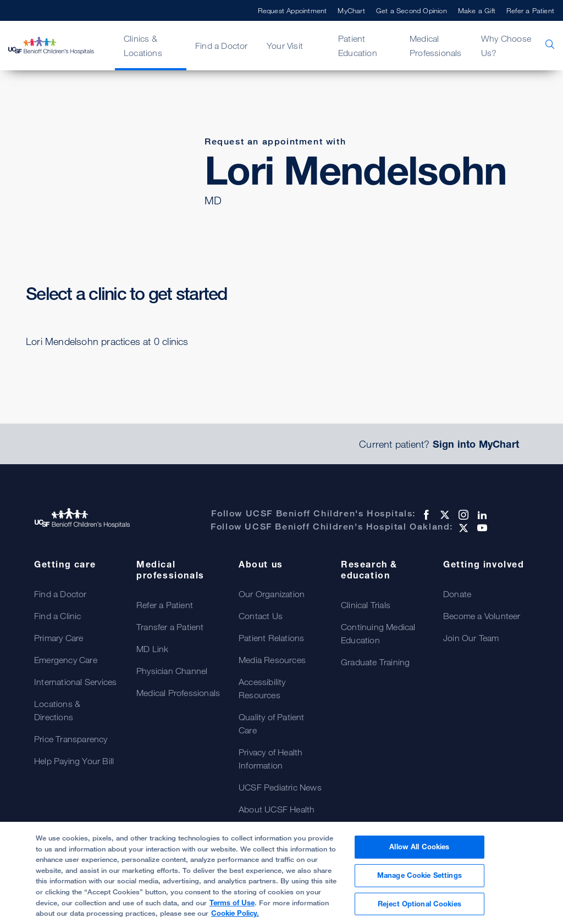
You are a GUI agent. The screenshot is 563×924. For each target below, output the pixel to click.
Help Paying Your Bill (74, 761)
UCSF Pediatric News (280, 787)
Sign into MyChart (476, 444)
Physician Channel (172, 671)
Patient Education (358, 46)
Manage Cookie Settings (420, 881)
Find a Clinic (58, 616)
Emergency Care (66, 660)
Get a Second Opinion (412, 10)
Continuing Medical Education (378, 633)
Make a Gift (477, 10)
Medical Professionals (436, 46)
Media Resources (272, 660)
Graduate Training (375, 662)
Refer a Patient (530, 10)
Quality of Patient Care (272, 723)
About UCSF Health (277, 809)
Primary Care (59, 638)
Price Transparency (71, 739)
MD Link (152, 649)
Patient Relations (271, 638)
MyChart (351, 10)
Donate (457, 594)
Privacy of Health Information (271, 759)
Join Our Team (471, 638)
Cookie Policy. (235, 919)
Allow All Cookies (419, 852)
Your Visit (285, 46)
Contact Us (261, 616)
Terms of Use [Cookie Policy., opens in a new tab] (232, 908)
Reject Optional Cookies (420, 909)
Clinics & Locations (143, 46)
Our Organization (272, 594)
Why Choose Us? (506, 46)
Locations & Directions (57, 710)
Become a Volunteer (482, 616)
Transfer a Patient (170, 627)
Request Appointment (292, 10)
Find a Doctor (222, 46)
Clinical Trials (366, 605)
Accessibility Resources (262, 688)
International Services (75, 682)
